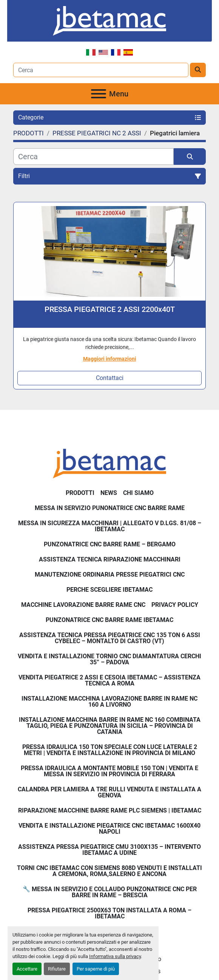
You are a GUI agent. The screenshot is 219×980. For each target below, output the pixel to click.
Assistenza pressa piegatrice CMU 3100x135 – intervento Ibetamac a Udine (109, 850)
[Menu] (99, 94)
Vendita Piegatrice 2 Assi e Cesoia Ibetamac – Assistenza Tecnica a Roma (109, 680)
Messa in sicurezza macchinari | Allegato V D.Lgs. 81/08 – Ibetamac (110, 526)
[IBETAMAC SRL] (109, 463)
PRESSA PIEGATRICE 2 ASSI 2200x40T (110, 309)
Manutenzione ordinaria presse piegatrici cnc (110, 575)
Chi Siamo (138, 493)
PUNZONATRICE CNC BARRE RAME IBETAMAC (109, 620)
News (109, 493)
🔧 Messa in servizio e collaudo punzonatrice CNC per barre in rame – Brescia (110, 892)
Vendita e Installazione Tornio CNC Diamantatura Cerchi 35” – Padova (109, 659)
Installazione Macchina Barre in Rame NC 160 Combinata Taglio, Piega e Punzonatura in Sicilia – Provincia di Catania (110, 726)
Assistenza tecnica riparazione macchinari (110, 559)
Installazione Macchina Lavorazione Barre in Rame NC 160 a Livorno (109, 702)
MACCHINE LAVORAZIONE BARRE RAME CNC (83, 605)
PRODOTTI (80, 493)
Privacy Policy (175, 605)
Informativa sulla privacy (115, 956)
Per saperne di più (96, 969)
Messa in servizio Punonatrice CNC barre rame (110, 508)
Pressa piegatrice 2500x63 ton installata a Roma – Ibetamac (109, 913)
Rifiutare (57, 969)
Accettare (27, 969)
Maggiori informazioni (110, 359)
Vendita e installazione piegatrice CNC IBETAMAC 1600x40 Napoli (109, 829)
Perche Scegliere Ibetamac (109, 590)
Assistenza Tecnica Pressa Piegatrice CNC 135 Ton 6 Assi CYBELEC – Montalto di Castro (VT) (110, 638)
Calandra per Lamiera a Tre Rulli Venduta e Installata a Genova (109, 792)
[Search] (101, 70)
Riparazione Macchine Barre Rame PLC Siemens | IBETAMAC (110, 810)
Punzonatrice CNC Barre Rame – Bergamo (110, 544)
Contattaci (110, 378)
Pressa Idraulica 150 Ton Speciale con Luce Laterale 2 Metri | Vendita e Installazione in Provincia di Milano (110, 750)
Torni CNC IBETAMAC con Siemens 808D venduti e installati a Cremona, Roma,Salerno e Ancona (109, 871)
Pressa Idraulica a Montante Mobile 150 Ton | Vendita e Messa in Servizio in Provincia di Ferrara (109, 771)
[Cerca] (93, 157)
